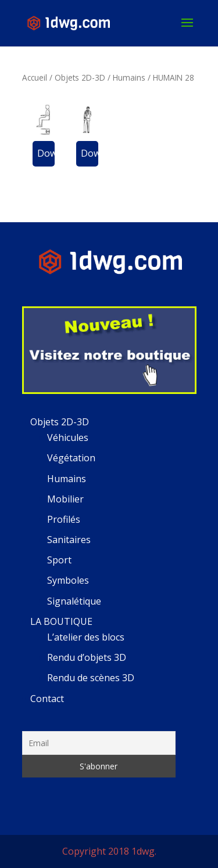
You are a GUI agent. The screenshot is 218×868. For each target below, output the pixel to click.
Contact (47, 699)
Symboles (68, 580)
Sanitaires (69, 540)
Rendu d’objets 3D (87, 657)
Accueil (35, 77)
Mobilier (65, 499)
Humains (129, 77)
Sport (59, 560)
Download (46, 153)
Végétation (71, 458)
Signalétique (74, 601)
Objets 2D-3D (80, 77)
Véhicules (68, 437)
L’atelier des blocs (86, 637)
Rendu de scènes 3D (91, 678)
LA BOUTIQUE (61, 621)
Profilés (64, 519)
